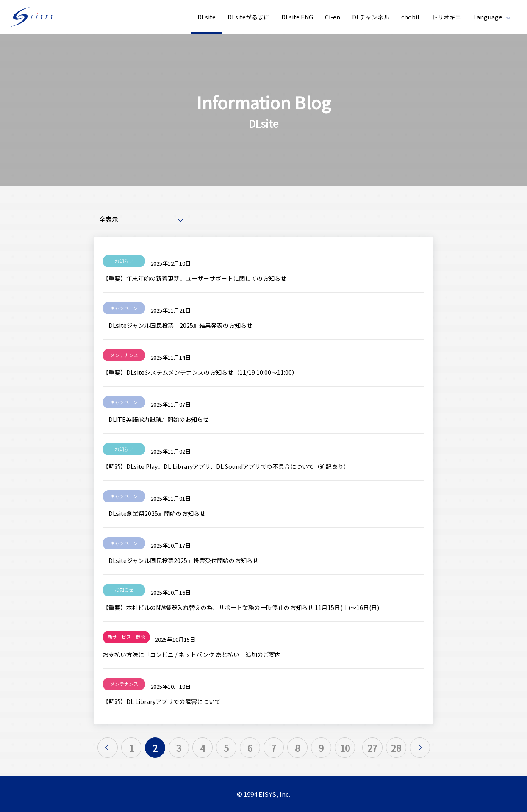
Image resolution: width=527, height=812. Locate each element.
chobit (411, 17)
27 (372, 748)
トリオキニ (447, 17)
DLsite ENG (297, 17)
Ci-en (333, 17)
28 (396, 748)
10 (345, 748)
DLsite (207, 17)
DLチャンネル (371, 17)
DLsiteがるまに (248, 17)
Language (488, 17)
